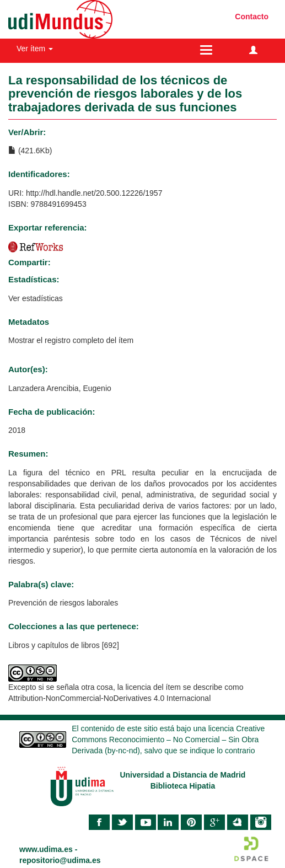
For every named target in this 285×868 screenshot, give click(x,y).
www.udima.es (46, 849)
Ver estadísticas (36, 298)
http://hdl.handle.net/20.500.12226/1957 (94, 193)
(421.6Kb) (30, 151)
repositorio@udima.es (60, 860)
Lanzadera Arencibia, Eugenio (60, 388)
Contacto (252, 17)
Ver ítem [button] (35, 49)
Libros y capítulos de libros (54, 645)
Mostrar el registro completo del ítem (71, 340)
